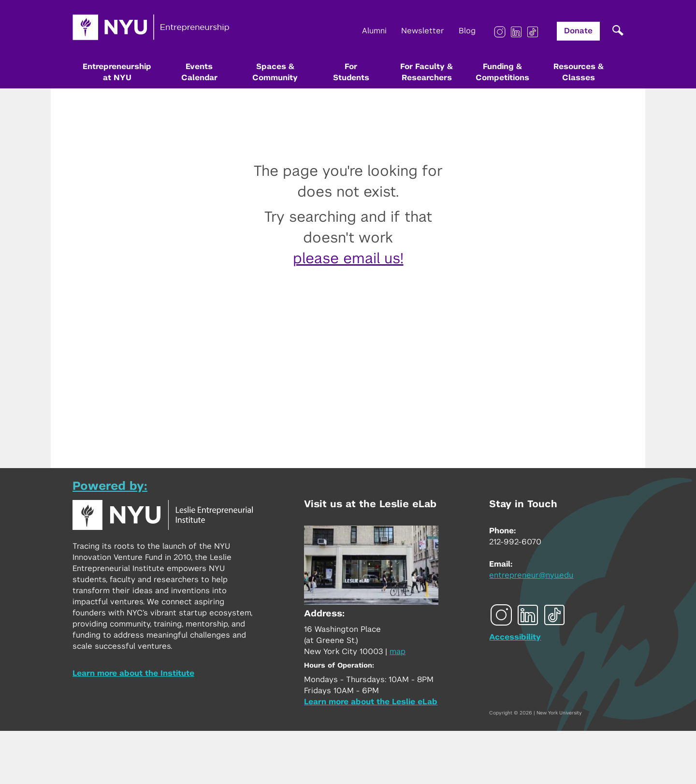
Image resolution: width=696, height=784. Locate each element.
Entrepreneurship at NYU (117, 72)
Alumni (374, 31)
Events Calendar (199, 72)
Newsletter (423, 31)
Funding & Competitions (502, 72)
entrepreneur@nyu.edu (531, 575)
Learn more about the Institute (133, 673)
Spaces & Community (275, 72)
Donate (578, 31)
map (398, 652)
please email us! (348, 259)
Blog (467, 31)
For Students (351, 72)
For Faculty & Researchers (427, 72)
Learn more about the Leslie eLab (371, 702)
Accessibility (515, 637)
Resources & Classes (579, 72)
